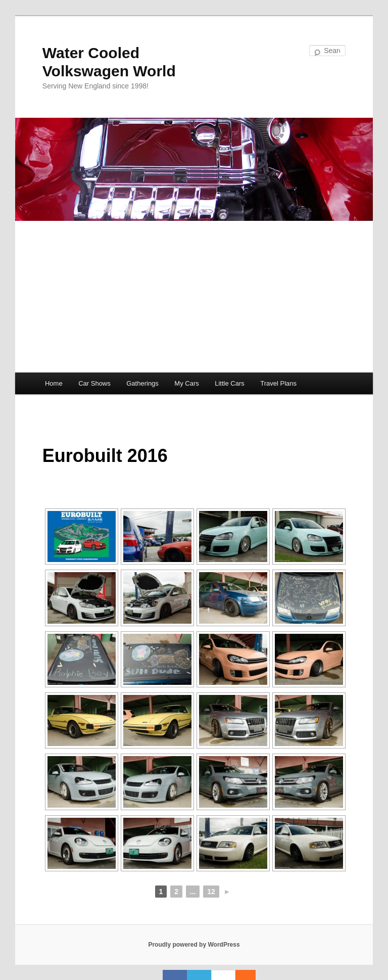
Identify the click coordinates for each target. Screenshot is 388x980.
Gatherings (142, 383)
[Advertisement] (194, 297)
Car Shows (94, 383)
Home (54, 383)
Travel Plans (278, 383)
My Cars (186, 383)
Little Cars (230, 383)
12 (211, 892)
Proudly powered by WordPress (194, 945)
